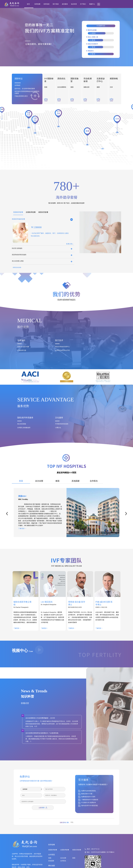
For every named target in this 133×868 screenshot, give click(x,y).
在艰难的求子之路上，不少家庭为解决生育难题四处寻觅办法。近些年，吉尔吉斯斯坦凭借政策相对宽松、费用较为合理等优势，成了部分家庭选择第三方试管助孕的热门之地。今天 (52, 724)
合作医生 (63, 861)
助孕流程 (47, 4)
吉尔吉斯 (63, 858)
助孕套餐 (37, 4)
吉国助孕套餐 (65, 850)
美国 (50, 858)
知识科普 (74, 4)
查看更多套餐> (17, 267)
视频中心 (92, 4)
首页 (28, 4)
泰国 (74, 858)
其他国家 (51, 861)
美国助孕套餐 (53, 850)
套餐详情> (70, 244)
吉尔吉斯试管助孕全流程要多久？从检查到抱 (42, 733)
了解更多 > (22, 528)
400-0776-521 (95, 849)
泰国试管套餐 (77, 850)
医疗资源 (56, 4)
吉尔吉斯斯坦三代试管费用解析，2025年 (40, 718)
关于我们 (83, 4)
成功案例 (65, 4)
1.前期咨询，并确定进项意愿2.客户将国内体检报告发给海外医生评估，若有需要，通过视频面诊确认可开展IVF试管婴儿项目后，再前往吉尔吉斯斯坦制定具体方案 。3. (51, 739)
